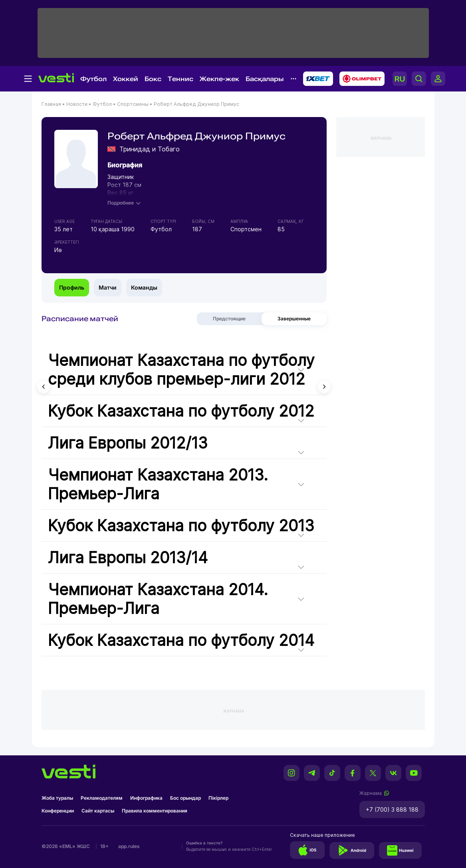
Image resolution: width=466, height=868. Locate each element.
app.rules (129, 846)
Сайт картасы (98, 811)
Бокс (153, 79)
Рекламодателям (102, 798)
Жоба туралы (57, 798)
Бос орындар (185, 798)
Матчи (108, 287)
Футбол (93, 79)
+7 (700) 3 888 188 (392, 809)
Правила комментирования (155, 811)
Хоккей (126, 79)
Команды (144, 287)
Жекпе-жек (219, 79)
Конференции (58, 811)
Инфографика (146, 798)
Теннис (180, 79)
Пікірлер (218, 798)
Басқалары (265, 79)
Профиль (72, 287)
